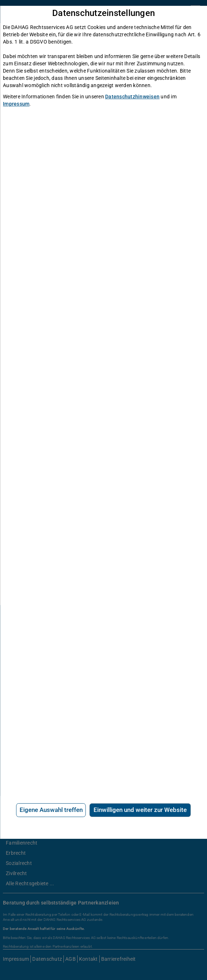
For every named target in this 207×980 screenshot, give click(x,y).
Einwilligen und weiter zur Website (140, 810)
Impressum (16, 104)
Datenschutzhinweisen (132, 97)
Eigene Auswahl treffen (51, 810)
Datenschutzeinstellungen (103, 13)
